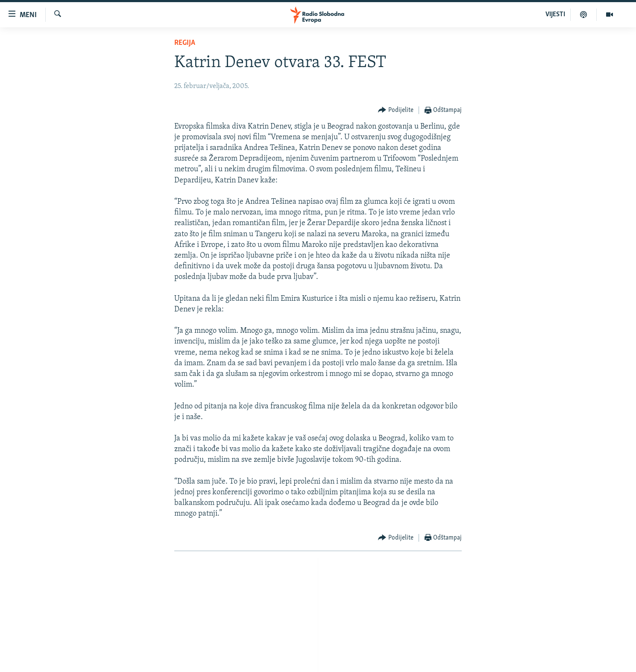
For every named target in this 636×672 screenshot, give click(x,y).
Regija (185, 43)
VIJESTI (555, 15)
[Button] (396, 110)
